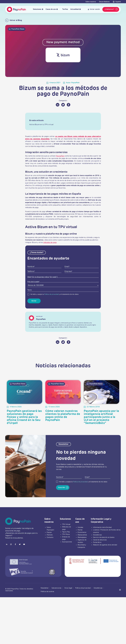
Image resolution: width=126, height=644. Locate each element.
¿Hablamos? (111, 9)
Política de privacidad (51, 294)
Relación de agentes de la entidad (105, 545)
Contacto (50, 537)
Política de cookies (47, 592)
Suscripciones (67, 542)
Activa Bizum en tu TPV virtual (41, 125)
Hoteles (80, 527)
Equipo (49, 532)
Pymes (80, 530)
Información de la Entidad (102, 527)
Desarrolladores (104, 2)
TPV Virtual (66, 524)
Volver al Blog (14, 20)
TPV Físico (66, 534)
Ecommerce (82, 532)
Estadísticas (97, 535)
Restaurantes (82, 535)
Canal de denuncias (100, 540)
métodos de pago (50, 243)
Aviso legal (68, 588)
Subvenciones (57, 588)
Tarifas (64, 9)
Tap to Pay (66, 532)
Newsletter (45, 588)
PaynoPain (60, 156)
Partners (50, 535)
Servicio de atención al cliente (104, 537)
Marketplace (82, 537)
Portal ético (97, 542)
